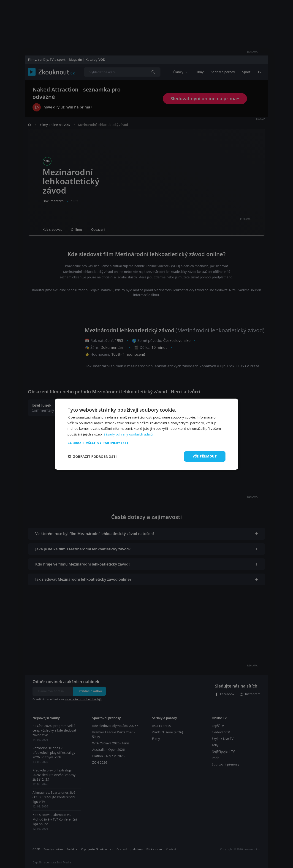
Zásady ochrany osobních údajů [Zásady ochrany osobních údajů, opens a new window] (128, 434)
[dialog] (146, 434)
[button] (146, 443)
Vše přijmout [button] (205, 456)
